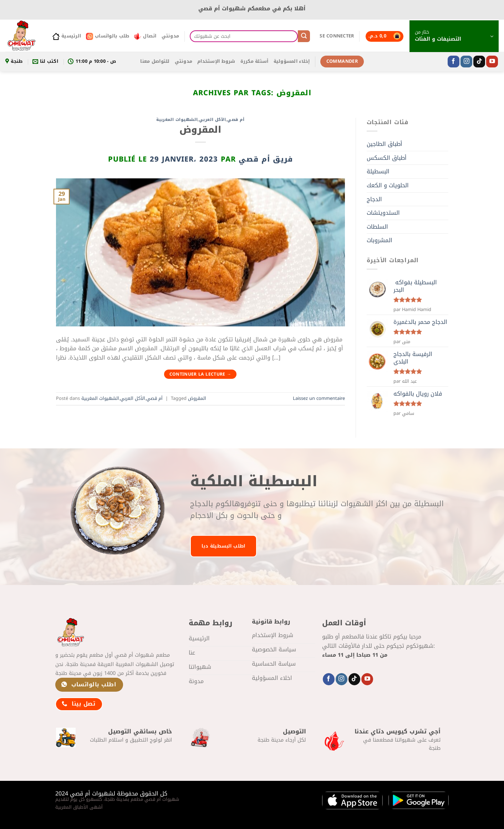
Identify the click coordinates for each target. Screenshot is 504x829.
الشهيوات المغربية (177, 120)
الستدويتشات (383, 213)
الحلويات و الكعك (388, 185)
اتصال (145, 36)
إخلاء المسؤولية (292, 61)
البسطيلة (378, 171)
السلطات (377, 227)
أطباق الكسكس (387, 158)
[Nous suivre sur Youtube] (492, 62)
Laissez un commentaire (319, 398)
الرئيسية (67, 36)
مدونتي (170, 36)
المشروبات (380, 240)
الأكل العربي (213, 120)
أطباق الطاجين (385, 144)
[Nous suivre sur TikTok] (479, 62)
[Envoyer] (304, 36)
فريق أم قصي (266, 159)
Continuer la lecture (200, 374)
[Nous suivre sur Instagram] (466, 62)
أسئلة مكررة (254, 61)
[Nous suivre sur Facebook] (454, 62)
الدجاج (374, 199)
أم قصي (236, 120)
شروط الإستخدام (216, 61)
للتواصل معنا (155, 61)
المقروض (200, 130)
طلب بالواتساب (108, 36)
